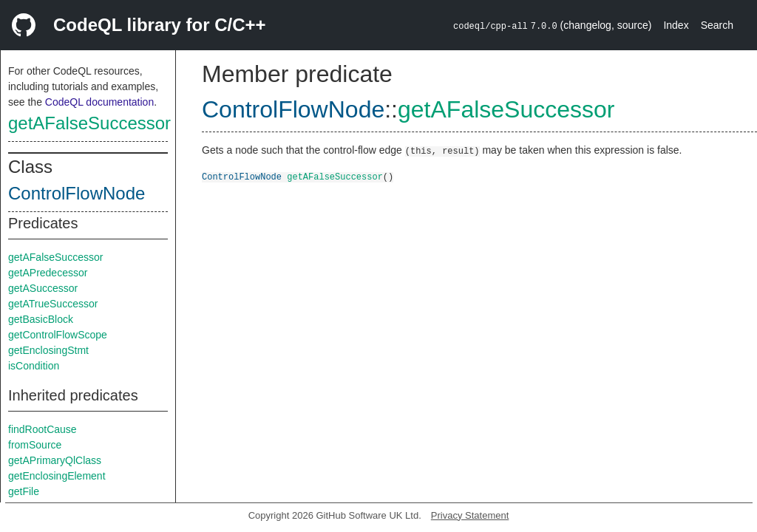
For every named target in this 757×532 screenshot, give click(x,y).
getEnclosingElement (57, 476)
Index (676, 25)
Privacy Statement (470, 515)
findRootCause (43, 429)
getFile (24, 491)
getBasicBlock (41, 319)
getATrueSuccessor (53, 304)
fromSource (35, 445)
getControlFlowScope (58, 335)
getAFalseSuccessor (89, 123)
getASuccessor (43, 288)
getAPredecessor (48, 273)
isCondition (34, 366)
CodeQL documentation (99, 102)
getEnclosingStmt (48, 350)
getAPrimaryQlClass (55, 460)
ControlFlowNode (77, 193)
